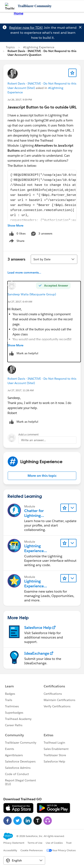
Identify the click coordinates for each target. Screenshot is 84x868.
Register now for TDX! (26, 28)
